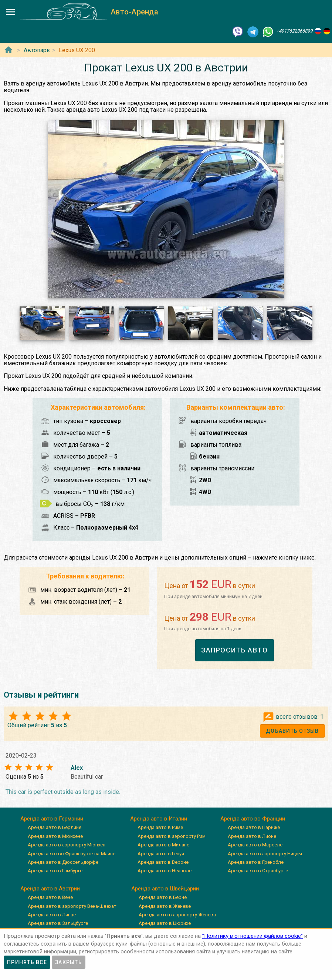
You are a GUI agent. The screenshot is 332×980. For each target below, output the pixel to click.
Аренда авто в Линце (52, 915)
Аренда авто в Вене (50, 897)
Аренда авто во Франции (253, 819)
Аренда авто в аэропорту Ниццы (265, 854)
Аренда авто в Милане (163, 845)
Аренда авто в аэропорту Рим (172, 836)
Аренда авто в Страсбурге (258, 871)
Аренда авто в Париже (254, 827)
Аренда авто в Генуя (161, 854)
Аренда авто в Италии (159, 819)
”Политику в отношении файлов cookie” (253, 936)
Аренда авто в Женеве (165, 906)
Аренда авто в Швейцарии (165, 889)
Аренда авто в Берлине (55, 827)
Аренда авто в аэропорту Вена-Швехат (72, 906)
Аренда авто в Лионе (252, 836)
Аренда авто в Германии (52, 819)
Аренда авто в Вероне (163, 862)
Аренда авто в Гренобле (256, 862)
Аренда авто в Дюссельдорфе (63, 862)
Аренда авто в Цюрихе (165, 923)
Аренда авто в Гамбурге (55, 871)
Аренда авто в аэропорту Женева (177, 915)
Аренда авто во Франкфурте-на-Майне (72, 854)
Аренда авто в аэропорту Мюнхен (67, 845)
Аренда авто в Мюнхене (55, 836)
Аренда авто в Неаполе (165, 871)
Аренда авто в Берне (163, 897)
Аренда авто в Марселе (255, 845)
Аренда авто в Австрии (50, 889)
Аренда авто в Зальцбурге (58, 923)
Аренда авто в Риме (160, 827)
